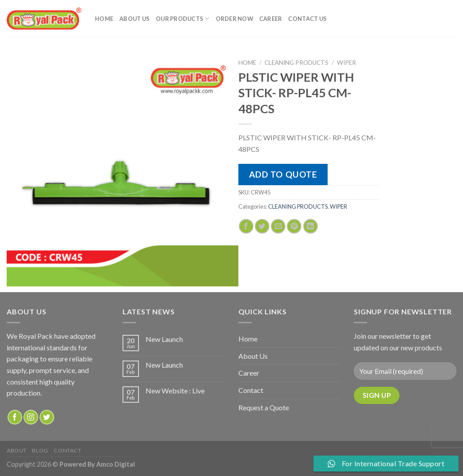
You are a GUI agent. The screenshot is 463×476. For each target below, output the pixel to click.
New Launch (164, 339)
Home (104, 19)
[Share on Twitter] (262, 226)
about (17, 450)
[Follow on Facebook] (15, 417)
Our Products (183, 18)
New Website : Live (175, 391)
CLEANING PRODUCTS (297, 63)
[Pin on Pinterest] (294, 226)
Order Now (234, 19)
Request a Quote (264, 407)
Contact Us (307, 19)
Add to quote (283, 174)
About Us (135, 19)
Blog (40, 450)
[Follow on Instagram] (31, 417)
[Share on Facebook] (246, 226)
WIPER (346, 63)
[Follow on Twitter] (47, 417)
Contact (251, 390)
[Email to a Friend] (278, 226)
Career (271, 19)
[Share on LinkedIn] (311, 226)
